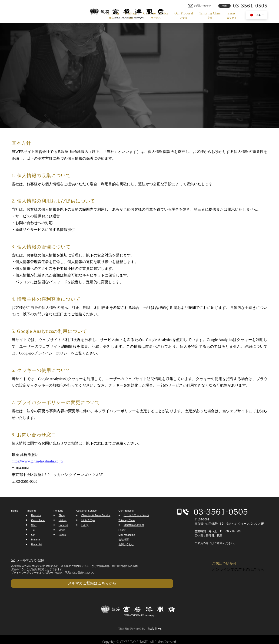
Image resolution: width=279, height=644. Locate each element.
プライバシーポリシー (24, 573)
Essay (232, 15)
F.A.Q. (85, 525)
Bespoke (36, 515)
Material (36, 539)
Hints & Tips (88, 520)
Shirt (34, 525)
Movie (62, 530)
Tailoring (113, 15)
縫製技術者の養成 (134, 525)
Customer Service (156, 15)
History (63, 520)
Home (15, 511)
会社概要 (124, 539)
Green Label (38, 520)
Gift (33, 535)
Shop (62, 515)
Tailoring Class (210, 15)
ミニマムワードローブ (136, 515)
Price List (36, 544)
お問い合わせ (126, 544)
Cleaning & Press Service (96, 515)
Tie (33, 530)
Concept (63, 525)
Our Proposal (184, 15)
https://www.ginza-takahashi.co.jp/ (37, 461)
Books (62, 535)
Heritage (131, 15)
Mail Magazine (127, 535)
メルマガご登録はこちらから (35, 581)
